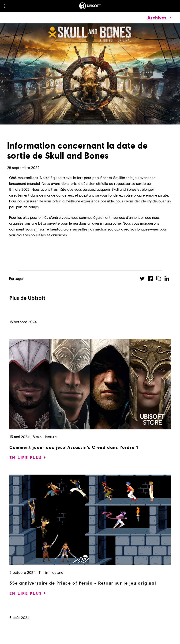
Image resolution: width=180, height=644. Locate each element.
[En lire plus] (26, 457)
